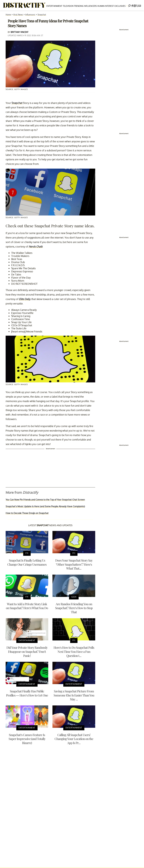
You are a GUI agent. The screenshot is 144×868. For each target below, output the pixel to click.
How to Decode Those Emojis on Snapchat (27, 513)
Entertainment (54, 6)
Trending (79, 6)
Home (8, 15)
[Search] (130, 5)
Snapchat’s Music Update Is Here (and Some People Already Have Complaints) (45, 506)
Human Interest (106, 6)
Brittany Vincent (20, 32)
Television (68, 6)
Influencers (90, 6)
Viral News (18, 15)
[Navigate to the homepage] (24, 5)
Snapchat (42, 15)
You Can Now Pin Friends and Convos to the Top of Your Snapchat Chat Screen (45, 500)
